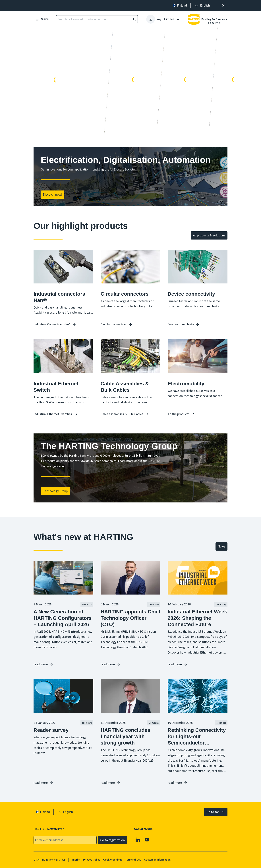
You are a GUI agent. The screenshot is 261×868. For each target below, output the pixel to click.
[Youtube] (147, 840)
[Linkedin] (138, 840)
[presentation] (202, 6)
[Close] (223, 6)
